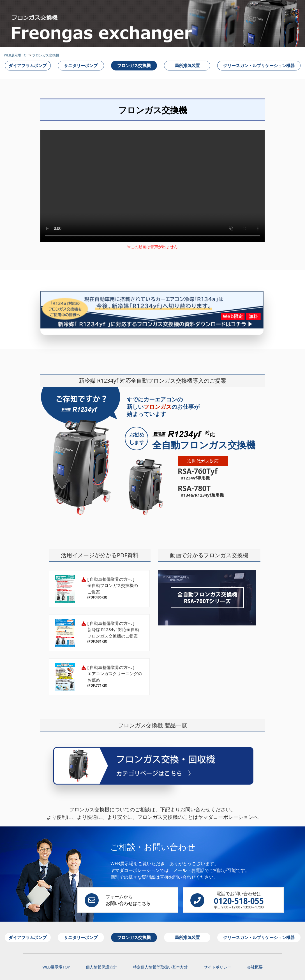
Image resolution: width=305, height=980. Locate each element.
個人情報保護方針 (101, 954)
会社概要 (255, 954)
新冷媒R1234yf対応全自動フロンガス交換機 (207, 587)
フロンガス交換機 (46, 55)
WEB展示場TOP (56, 954)
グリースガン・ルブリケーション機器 (259, 65)
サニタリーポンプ (81, 65)
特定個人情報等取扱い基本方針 (160, 954)
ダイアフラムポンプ (28, 65)
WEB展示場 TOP (16, 55)
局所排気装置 (187, 65)
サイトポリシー (218, 954)
